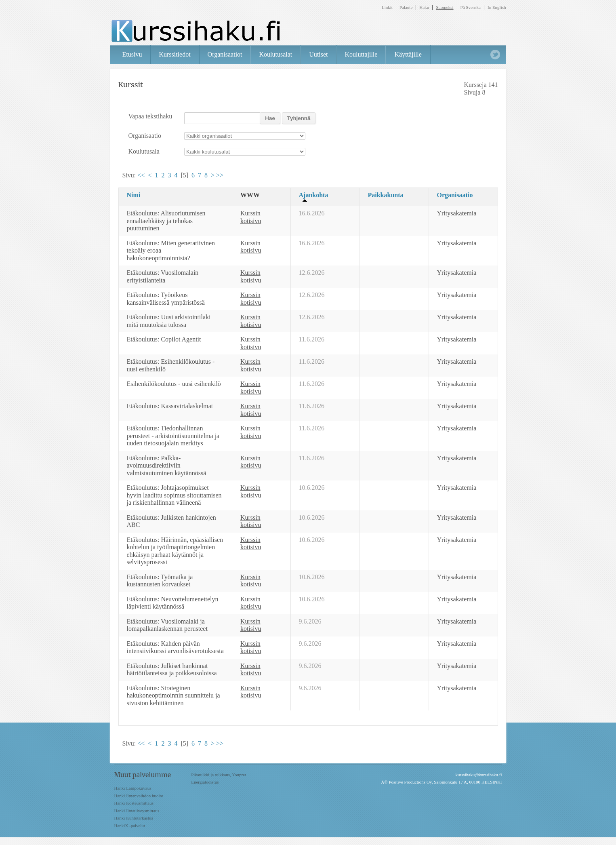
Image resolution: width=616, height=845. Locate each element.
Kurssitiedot (174, 54)
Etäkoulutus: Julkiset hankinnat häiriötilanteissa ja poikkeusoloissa (172, 670)
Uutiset (318, 54)
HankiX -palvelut (130, 826)
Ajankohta (314, 195)
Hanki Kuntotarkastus (134, 818)
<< (141, 175)
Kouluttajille (361, 54)
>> (220, 175)
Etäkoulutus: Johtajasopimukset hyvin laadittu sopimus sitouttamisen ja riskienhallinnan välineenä (174, 495)
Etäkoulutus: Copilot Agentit (164, 339)
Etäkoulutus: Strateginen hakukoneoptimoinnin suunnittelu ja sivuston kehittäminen (173, 695)
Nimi (134, 195)
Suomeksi (445, 7)
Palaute (406, 7)
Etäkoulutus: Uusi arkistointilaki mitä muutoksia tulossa (169, 321)
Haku (424, 7)
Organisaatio (455, 195)
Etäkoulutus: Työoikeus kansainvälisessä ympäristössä (166, 299)
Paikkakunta (386, 195)
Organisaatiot (225, 54)
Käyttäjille (408, 54)
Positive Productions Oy (410, 782)
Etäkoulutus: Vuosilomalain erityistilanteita (163, 276)
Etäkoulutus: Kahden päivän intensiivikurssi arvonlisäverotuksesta (175, 647)
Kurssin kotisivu (251, 217)
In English (497, 7)
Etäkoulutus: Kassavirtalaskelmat (170, 406)
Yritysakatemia (457, 213)
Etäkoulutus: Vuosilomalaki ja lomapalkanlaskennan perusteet (167, 625)
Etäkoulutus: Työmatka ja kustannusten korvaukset (160, 581)
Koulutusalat (276, 54)
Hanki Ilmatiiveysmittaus (137, 811)
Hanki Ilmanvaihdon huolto (139, 796)
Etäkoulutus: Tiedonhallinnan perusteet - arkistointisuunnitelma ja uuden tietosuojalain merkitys (173, 436)
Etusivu (132, 54)
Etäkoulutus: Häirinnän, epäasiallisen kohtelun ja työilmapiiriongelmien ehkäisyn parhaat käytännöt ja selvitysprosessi (175, 551)
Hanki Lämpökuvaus (133, 788)
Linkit (387, 7)
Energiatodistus (205, 782)
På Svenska (471, 7)
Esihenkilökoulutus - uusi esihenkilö (174, 384)
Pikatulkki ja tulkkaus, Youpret (219, 775)
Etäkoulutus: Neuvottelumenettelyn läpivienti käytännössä (173, 603)
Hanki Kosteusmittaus (134, 803)
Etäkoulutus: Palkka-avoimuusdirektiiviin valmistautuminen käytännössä (167, 466)
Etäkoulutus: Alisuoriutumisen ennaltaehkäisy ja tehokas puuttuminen (166, 221)
